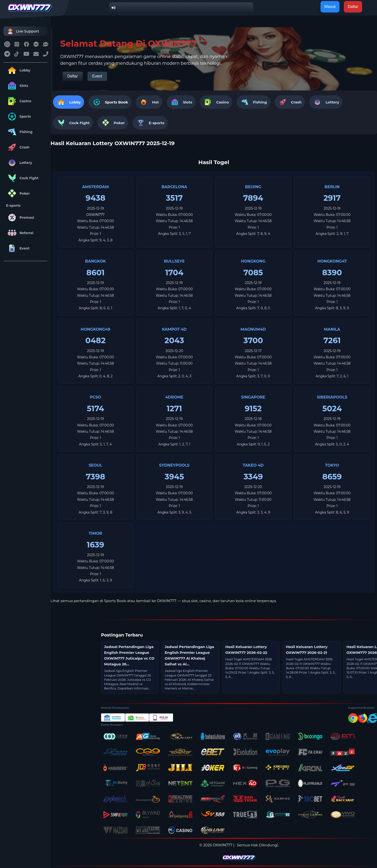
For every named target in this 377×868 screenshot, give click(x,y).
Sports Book (116, 102)
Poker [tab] (113, 123)
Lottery (19, 163)
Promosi (20, 218)
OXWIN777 (95, 215)
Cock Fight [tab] (73, 123)
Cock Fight (22, 178)
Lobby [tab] (69, 102)
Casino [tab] (216, 102)
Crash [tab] (290, 102)
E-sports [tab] (150, 123)
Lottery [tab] (326, 102)
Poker (18, 193)
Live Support (23, 31)
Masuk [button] (330, 7)
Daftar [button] (353, 7)
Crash (18, 147)
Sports (19, 116)
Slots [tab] (181, 102)
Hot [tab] (149, 102)
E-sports (13, 206)
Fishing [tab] (253, 102)
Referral (20, 233)
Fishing (19, 132)
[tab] (110, 102)
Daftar (73, 76)
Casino (19, 101)
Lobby (18, 70)
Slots (17, 86)
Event (18, 248)
